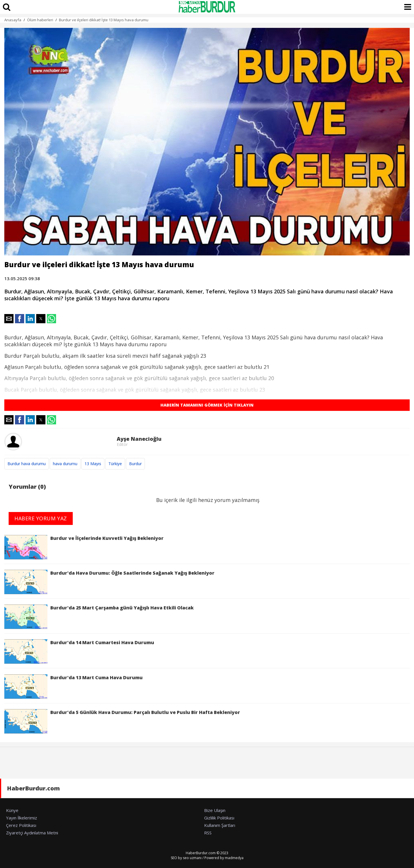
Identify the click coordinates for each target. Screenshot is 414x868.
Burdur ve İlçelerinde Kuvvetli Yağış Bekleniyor (84, 547)
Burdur (135, 464)
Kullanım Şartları (220, 825)
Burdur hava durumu (27, 464)
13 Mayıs (93, 464)
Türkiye (115, 464)
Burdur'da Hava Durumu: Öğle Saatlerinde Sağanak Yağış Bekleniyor (109, 582)
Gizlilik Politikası (219, 818)
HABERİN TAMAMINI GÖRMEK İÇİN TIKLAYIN (207, 405)
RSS (208, 833)
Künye (12, 810)
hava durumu (65, 464)
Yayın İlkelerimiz (22, 818)
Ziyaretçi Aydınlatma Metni (32, 833)
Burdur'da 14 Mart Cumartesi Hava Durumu (79, 652)
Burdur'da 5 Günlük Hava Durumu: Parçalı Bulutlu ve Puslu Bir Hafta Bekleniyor (122, 721)
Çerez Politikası (21, 825)
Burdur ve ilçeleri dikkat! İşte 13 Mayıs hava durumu (104, 20)
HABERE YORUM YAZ (41, 518)
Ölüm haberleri (40, 20)
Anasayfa (13, 20)
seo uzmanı (192, 858)
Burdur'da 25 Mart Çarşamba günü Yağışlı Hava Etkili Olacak (99, 617)
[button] (9, 319)
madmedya (234, 858)
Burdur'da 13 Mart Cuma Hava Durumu (73, 687)
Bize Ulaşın (215, 810)
